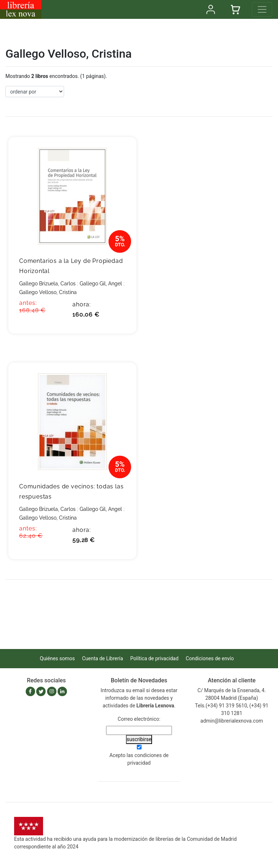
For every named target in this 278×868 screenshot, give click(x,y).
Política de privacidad (154, 658)
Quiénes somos (57, 658)
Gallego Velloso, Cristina (48, 292)
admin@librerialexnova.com (232, 721)
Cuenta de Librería (103, 658)
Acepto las (139, 759)
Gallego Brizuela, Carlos (47, 284)
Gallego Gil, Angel (101, 284)
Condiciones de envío (210, 658)
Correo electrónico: (139, 719)
